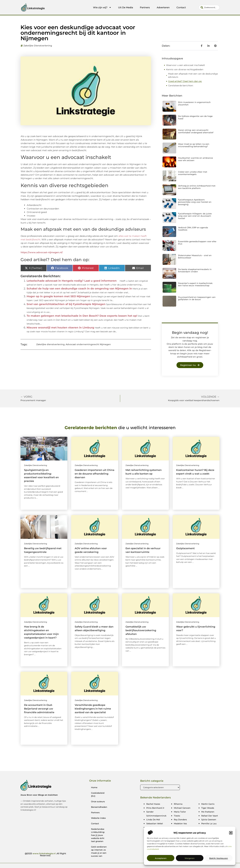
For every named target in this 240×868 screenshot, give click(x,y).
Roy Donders (180, 820)
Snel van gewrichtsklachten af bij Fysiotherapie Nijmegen (66, 304)
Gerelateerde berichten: (181, 86)
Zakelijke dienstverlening (38, 46)
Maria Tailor (180, 812)
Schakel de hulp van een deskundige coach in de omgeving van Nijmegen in (79, 289)
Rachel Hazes (153, 804)
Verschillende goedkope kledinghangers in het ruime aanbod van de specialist (93, 709)
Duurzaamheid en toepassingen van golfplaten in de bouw (197, 298)
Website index (98, 818)
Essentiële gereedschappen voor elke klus (197, 243)
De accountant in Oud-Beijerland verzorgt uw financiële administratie (39, 709)
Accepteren (161, 859)
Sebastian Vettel (155, 823)
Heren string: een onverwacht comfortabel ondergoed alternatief (196, 131)
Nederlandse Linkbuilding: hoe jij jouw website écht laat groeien (98, 835)
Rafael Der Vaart (210, 816)
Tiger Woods (208, 808)
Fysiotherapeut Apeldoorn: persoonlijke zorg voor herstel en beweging (195, 202)
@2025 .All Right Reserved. (45, 855)
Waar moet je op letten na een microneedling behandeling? (194, 145)
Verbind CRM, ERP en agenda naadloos (193, 229)
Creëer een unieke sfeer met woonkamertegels (193, 173)
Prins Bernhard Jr (155, 808)
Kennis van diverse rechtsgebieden (185, 69)
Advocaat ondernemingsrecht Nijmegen (88, 344)
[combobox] (209, 7)
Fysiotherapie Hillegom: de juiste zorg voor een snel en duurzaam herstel (195, 216)
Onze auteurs (98, 801)
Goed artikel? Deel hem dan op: (185, 81)
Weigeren (190, 859)
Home (94, 787)
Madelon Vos (180, 823)
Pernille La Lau (209, 823)
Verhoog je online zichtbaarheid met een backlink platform (197, 187)
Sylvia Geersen (209, 820)
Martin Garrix (208, 804)
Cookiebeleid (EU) (98, 794)
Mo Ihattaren (208, 812)
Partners (145, 7)
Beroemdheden (99, 807)
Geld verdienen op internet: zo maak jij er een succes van (99, 851)
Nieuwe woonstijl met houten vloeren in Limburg (60, 328)
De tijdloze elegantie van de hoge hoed (195, 117)
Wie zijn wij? (102, 7)
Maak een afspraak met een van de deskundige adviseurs (193, 75)
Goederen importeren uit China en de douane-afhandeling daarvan (95, 474)
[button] (231, 833)
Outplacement (185, 548)
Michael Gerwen (182, 808)
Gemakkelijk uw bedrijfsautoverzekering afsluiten (141, 630)
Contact (181, 7)
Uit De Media (126, 7)
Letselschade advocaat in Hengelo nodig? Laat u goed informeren (72, 281)
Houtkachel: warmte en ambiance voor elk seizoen (195, 159)
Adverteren (163, 7)
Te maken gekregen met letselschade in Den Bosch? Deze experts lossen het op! (82, 316)
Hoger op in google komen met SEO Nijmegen (58, 296)
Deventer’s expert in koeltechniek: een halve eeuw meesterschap (195, 284)
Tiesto (177, 816)
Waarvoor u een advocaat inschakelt (186, 65)
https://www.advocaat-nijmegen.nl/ (42, 252)
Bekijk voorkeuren (219, 859)
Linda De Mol (153, 820)
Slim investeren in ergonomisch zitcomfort (194, 103)
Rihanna (178, 804)
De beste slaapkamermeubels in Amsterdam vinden (195, 270)
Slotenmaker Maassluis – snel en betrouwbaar (195, 257)
